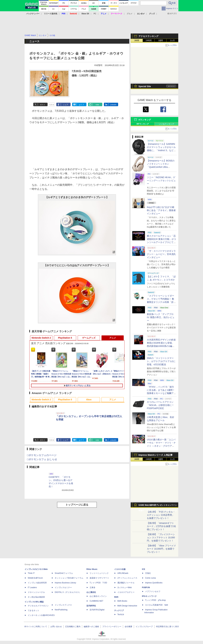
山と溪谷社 (91, 592)
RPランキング (143, 124)
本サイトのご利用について (36, 627)
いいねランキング (167, 124)
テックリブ (119, 611)
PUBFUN (146, 587)
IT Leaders (32, 587)
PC (95, 14)
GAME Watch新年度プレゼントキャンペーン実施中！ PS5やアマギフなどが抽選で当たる (158, 506)
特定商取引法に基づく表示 (167, 627)
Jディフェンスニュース (127, 578)
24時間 (149, 40)
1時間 (137, 40)
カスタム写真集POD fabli (157, 605)
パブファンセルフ (153, 591)
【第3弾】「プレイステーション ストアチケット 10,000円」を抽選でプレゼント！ (161, 537)
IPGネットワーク (149, 596)
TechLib (121, 614)
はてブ (81, 105)
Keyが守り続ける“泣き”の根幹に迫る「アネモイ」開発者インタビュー (161, 210)
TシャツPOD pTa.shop (155, 600)
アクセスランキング (148, 36)
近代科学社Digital (97, 610)
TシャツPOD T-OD (98, 583)
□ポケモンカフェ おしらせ (42, 459)
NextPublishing (61, 610)
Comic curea (150, 578)
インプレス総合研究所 (37, 583)
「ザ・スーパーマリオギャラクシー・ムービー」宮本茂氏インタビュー (161, 254)
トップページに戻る (77, 505)
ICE (144, 569)
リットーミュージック (99, 573)
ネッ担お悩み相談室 (36, 597)
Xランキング (145, 120)
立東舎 (92, 587)
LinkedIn (113, 105)
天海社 (148, 573)
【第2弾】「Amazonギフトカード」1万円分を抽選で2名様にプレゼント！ (161, 526)
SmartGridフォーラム (64, 573)
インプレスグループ (144, 627)
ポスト (43, 105)
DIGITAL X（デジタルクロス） (68, 592)
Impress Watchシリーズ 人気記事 (156, 455)
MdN (116, 597)
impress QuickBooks (154, 583)
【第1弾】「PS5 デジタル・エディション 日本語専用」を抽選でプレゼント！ (161, 515)
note (97, 105)
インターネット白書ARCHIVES (41, 615)
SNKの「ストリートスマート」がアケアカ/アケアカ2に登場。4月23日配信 (161, 361)
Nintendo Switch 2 (41, 338)
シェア (66, 105)
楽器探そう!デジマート (99, 578)
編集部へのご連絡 (91, 627)
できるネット (33, 611)
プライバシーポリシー (112, 627)
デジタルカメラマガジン (38, 606)
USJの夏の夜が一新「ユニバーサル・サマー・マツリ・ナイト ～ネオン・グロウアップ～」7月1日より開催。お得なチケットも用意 (161, 446)
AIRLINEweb (123, 573)
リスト (52, 105)
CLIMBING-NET (96, 601)
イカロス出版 (120, 569)
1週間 (161, 40)
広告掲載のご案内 (73, 627)
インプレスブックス (63, 605)
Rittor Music (92, 569)
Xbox (89, 400)
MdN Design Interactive (127, 606)
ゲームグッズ (89, 338)
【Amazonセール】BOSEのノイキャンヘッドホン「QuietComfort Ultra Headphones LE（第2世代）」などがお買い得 (161, 167)
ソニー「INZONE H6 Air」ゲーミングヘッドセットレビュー (161, 180)
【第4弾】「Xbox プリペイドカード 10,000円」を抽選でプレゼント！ (161, 549)
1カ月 (172, 40)
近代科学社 (91, 606)
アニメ (113, 338)
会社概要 (128, 627)
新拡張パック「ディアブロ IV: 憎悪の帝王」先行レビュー (161, 317)
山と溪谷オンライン (98, 596)
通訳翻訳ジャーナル (126, 583)
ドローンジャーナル (36, 592)
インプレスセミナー (63, 587)
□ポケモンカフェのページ (42, 455)
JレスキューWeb (124, 587)
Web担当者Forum (35, 578)
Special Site (145, 86)
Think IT (31, 573)
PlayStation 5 (65, 338)
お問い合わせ (56, 627)
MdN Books (122, 601)
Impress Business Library (65, 583)
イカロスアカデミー (126, 592)
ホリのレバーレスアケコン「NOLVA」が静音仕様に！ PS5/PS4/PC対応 (160, 405)
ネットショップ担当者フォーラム (69, 578)
